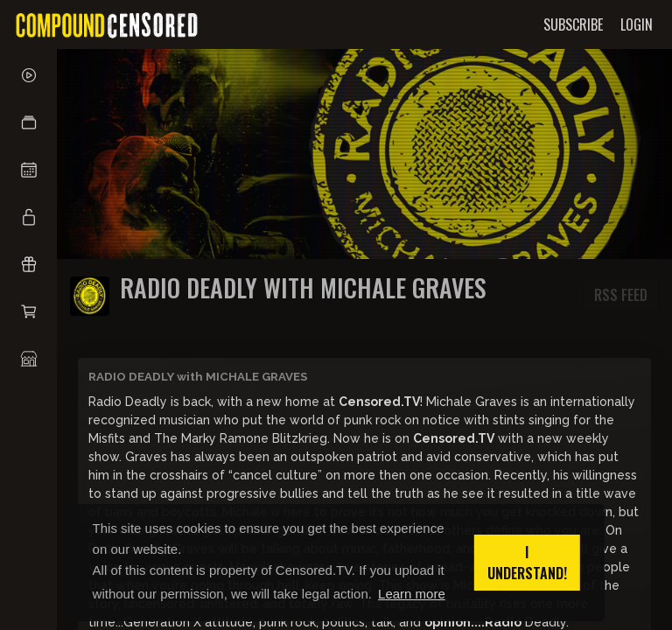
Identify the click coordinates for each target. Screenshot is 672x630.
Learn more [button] (412, 594)
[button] (28, 122)
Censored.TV (379, 402)
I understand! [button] (527, 563)
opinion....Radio (473, 622)
